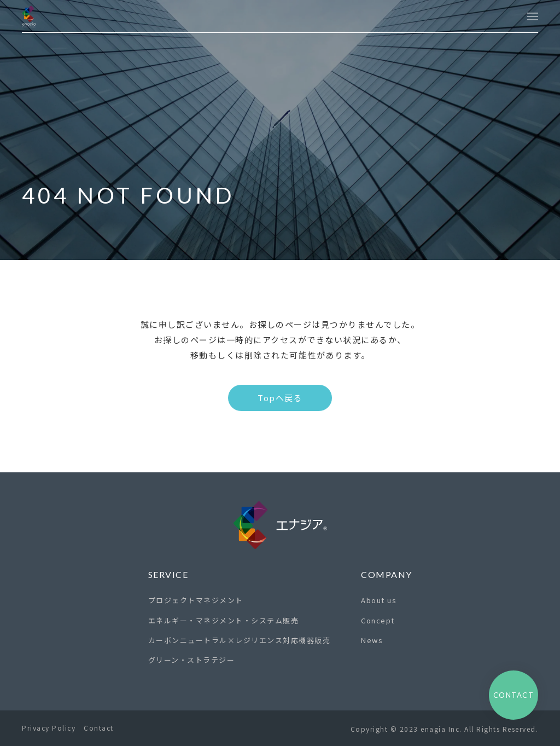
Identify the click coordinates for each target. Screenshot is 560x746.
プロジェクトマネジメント (196, 600)
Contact (99, 728)
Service (168, 574)
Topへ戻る (280, 398)
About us (379, 600)
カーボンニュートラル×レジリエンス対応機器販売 (240, 640)
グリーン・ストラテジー (192, 660)
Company (387, 574)
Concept (378, 620)
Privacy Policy (49, 728)
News (372, 640)
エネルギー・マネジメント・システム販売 (224, 620)
